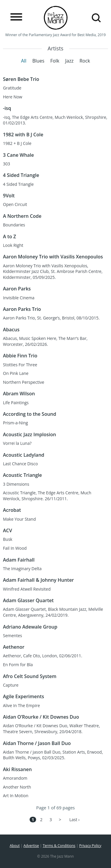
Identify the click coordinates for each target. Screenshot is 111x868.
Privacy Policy (90, 846)
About (15, 846)
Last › (74, 820)
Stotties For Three (20, 365)
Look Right (13, 245)
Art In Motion (16, 796)
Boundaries (14, 225)
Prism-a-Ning (15, 423)
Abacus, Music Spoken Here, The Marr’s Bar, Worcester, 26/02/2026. (45, 341)
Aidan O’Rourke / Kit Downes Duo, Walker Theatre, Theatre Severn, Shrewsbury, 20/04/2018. (52, 729)
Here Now (13, 97)
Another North (17, 787)
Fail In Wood (15, 548)
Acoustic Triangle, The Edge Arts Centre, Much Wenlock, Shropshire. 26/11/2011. (47, 496)
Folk (55, 61)
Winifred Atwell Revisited (27, 589)
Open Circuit (15, 204)
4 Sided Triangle (18, 184)
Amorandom (15, 778)
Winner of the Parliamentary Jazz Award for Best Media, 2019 (55, 35)
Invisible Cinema (19, 298)
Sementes (12, 636)
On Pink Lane (16, 373)
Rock (85, 61)
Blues (38, 61)
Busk (8, 539)
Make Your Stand (19, 519)
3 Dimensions (16, 484)
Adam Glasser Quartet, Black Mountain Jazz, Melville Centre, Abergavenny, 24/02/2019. (53, 612)
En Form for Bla (18, 665)
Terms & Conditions (59, 846)
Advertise (31, 846)
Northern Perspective (24, 382)
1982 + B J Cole (17, 143)
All (24, 61)
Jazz (69, 61)
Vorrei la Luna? (17, 443)
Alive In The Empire (21, 705)
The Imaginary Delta (22, 569)
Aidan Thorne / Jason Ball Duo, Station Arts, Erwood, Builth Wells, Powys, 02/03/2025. (53, 755)
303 (7, 164)
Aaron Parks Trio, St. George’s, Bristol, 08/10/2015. (51, 318)
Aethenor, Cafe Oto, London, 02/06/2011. (43, 656)
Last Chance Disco (20, 464)
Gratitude (12, 88)
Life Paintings (16, 403)
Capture (11, 685)
